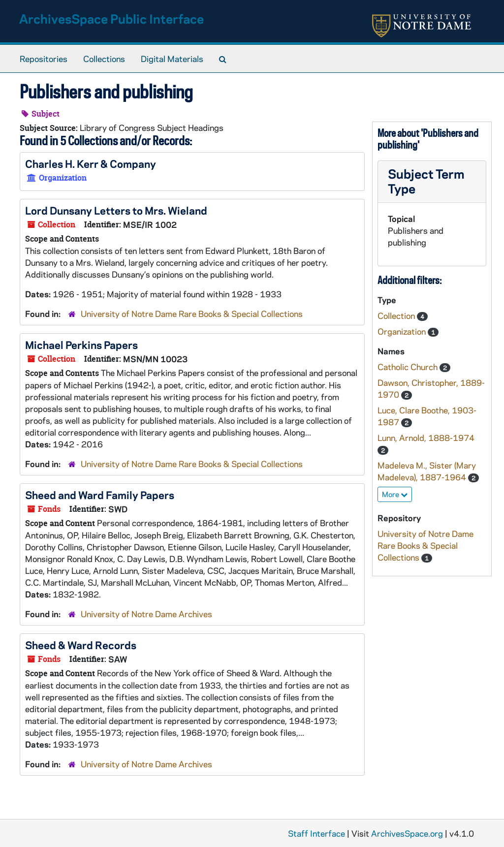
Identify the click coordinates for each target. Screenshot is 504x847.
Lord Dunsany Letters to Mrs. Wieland (116, 210)
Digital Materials (172, 59)
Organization (403, 331)
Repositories (44, 59)
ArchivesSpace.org (407, 833)
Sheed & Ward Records (81, 645)
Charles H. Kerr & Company (91, 163)
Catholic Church (409, 367)
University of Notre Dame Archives (146, 614)
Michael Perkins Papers (81, 345)
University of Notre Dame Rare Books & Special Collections (192, 314)
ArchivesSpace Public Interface (111, 18)
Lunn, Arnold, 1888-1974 (426, 438)
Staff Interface (316, 833)
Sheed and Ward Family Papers (100, 495)
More (395, 494)
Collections (104, 59)
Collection (397, 315)
